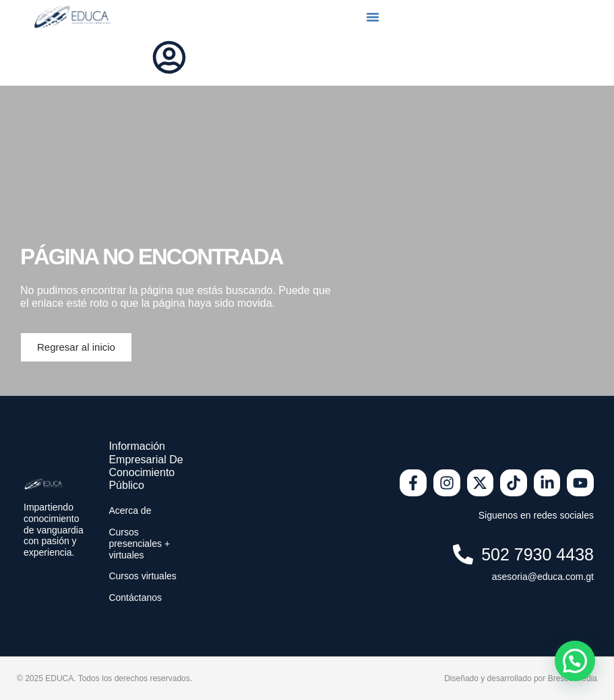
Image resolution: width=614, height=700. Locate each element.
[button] (373, 17)
